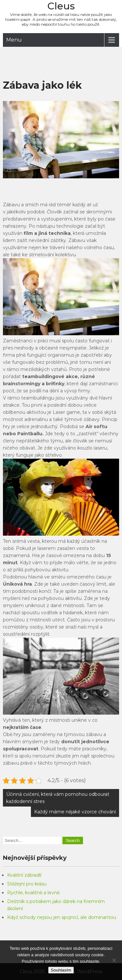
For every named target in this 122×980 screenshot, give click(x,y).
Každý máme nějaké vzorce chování (75, 812)
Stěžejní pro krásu (27, 884)
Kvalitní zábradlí (24, 875)
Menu (14, 40)
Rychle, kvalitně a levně (33, 893)
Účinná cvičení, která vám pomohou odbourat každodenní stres (58, 798)
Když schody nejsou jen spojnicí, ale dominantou (62, 917)
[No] (114, 960)
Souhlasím (61, 970)
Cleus (61, 6)
